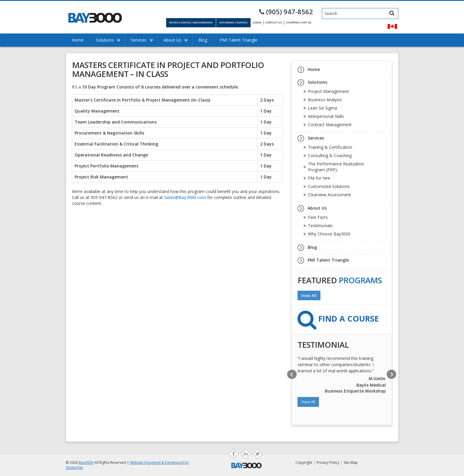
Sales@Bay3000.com (185, 197)
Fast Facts (318, 217)
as (246, 454)
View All (309, 295)
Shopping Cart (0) (299, 23)
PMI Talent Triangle (239, 40)
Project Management (328, 91)
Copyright (304, 462)
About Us (172, 40)
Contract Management (330, 125)
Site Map (351, 462)
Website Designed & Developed (157, 462)
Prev (292, 374)
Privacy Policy (328, 462)
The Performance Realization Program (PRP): (336, 167)
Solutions (105, 40)
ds (258, 454)
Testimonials (320, 226)
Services (139, 40)
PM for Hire (319, 178)
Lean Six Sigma (323, 108)
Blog (203, 40)
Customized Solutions (329, 186)
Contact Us (274, 23)
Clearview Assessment (329, 195)
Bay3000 (86, 462)
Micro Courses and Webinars (191, 22)
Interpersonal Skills (326, 116)
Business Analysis (325, 100)
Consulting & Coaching (330, 155)
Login (257, 23)
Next (391, 374)
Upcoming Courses (233, 22)
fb (234, 454)
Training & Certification (330, 147)
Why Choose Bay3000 (329, 234)
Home (78, 40)
